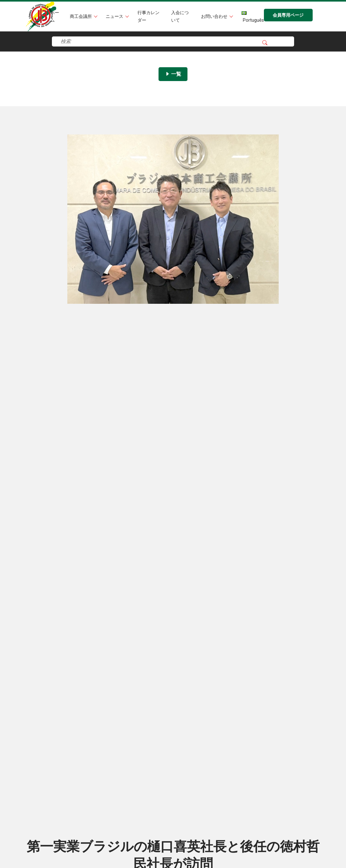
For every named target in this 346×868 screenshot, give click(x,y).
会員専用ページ (288, 15)
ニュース (115, 16)
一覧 (173, 74)
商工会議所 (81, 16)
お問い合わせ (215, 16)
